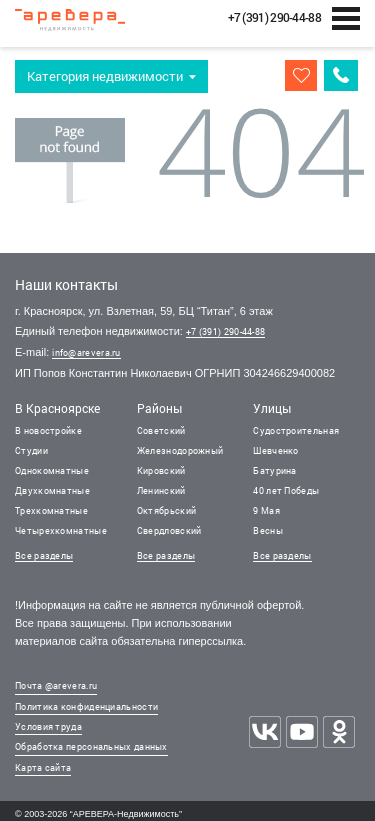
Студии (31, 450)
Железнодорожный (180, 450)
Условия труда (48, 726)
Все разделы (44, 555)
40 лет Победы (286, 490)
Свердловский (169, 530)
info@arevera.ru (86, 352)
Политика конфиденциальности (86, 706)
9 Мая (266, 510)
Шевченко (275, 450)
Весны (268, 530)
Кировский (161, 470)
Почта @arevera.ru (56, 685)
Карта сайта (43, 767)
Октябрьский (166, 510)
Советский (161, 430)
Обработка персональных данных (91, 746)
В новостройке (48, 430)
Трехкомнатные (51, 510)
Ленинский (161, 490)
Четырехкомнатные (61, 530)
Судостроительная (296, 430)
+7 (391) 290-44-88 (225, 331)
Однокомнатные (52, 470)
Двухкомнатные (52, 490)
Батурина (274, 470)
